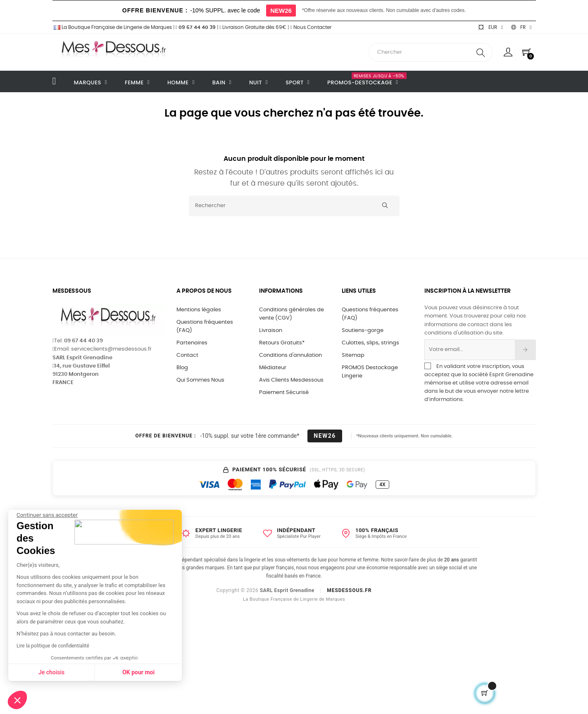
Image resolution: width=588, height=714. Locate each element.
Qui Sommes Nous (200, 380)
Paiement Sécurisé (284, 393)
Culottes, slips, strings (370, 343)
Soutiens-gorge (363, 331)
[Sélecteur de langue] (521, 27)
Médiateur (273, 368)
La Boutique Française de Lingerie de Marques (112, 27)
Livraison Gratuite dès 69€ (253, 27)
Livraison (271, 331)
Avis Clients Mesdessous (291, 380)
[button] (17, 700)
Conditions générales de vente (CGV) (292, 314)
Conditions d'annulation (290, 355)
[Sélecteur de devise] (490, 27)
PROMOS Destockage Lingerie (370, 372)
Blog (182, 368)
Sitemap (353, 355)
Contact (187, 355)
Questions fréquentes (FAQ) (205, 326)
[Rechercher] (294, 206)
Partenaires (192, 343)
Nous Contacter (311, 27)
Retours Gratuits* (282, 343)
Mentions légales (199, 310)
